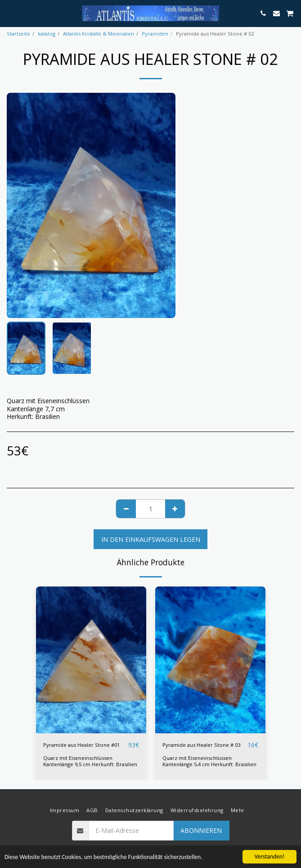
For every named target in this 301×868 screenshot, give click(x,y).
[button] (10, 13)
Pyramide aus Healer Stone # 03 (201, 745)
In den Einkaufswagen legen (151, 539)
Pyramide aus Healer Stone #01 (81, 745)
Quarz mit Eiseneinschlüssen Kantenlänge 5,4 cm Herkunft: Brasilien (209, 761)
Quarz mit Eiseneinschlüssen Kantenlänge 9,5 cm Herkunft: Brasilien (90, 761)
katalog (47, 34)
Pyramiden (155, 34)
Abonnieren (201, 830)
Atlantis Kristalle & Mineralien (99, 34)
